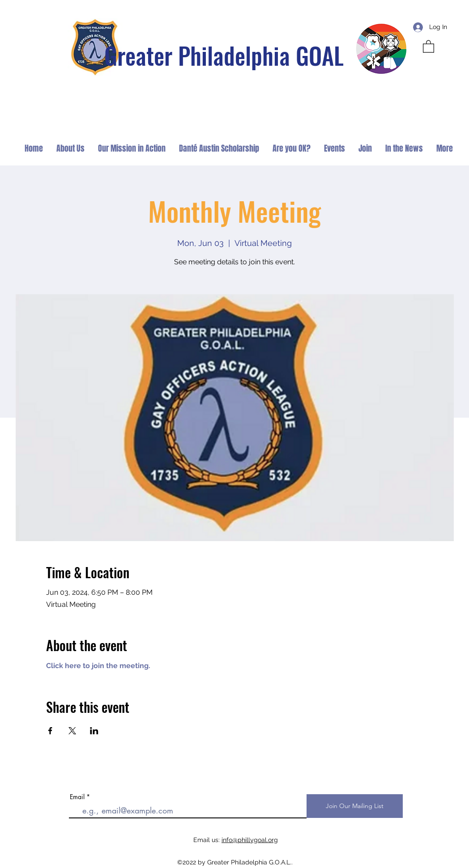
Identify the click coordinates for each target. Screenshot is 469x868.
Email (77, 797)
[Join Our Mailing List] (355, 806)
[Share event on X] (72, 731)
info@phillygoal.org (250, 840)
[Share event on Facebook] (50, 731)
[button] (428, 46)
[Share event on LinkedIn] (94, 731)
